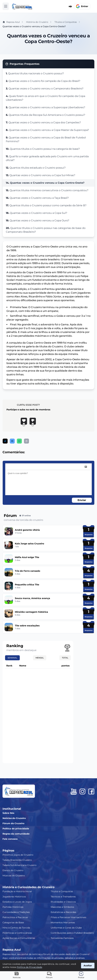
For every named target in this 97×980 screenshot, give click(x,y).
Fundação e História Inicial (17, 891)
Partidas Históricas (13, 907)
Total (65, 658)
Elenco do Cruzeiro (13, 870)
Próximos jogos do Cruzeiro (18, 855)
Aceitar (88, 966)
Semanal (12, 658)
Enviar (82, 500)
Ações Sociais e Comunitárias (19, 938)
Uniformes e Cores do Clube (66, 928)
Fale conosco (10, 839)
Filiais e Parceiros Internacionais (68, 917)
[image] (86, 467)
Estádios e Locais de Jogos (17, 902)
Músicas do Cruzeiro (14, 876)
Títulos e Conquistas (62, 891)
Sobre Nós (8, 813)
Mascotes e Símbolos (62, 907)
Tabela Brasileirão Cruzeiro (17, 860)
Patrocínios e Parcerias (15, 917)
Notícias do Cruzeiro (14, 818)
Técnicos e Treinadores (63, 897)
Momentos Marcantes (63, 923)
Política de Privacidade (29, 967)
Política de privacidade (16, 829)
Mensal (40, 658)
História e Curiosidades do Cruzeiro (29, 887)
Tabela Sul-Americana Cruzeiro (20, 865)
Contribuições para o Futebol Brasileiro (72, 933)
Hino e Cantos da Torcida (16, 928)
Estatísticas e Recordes (63, 912)
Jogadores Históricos (14, 897)
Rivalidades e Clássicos (63, 902)
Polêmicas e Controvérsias (17, 933)
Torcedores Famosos (62, 938)
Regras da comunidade (16, 834)
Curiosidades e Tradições (16, 912)
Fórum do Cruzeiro (13, 823)
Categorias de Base (13, 923)
